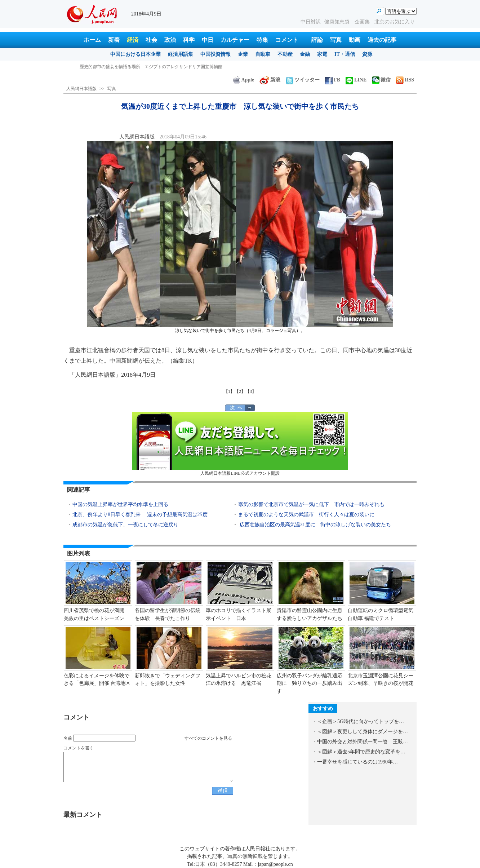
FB (333, 80)
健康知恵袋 (338, 22)
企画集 (363, 22)
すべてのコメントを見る (208, 738)
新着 (114, 40)
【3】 (251, 391)
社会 (151, 40)
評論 (317, 40)
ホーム (92, 40)
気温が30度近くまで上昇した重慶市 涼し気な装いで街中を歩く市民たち (151, 67)
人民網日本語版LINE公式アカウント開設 (240, 444)
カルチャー (235, 40)
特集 (262, 40)
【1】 (229, 391)
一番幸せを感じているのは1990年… (357, 762)
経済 (133, 40)
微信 (381, 80)
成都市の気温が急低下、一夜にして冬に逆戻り (125, 525)
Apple (244, 80)
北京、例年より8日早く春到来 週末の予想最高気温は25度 (140, 515)
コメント (287, 40)
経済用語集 (181, 54)
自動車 (263, 54)
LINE (356, 80)
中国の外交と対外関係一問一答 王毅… (363, 742)
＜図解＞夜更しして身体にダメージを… (363, 732)
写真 (336, 40)
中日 (208, 40)
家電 (322, 54)
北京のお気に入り (395, 22)
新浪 (270, 80)
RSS (405, 80)
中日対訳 (311, 22)
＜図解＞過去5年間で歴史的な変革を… (361, 752)
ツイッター (303, 80)
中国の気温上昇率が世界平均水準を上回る (120, 504)
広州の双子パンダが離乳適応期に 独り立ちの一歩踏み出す (310, 683)
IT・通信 (345, 54)
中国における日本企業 (135, 54)
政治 (170, 40)
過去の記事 (382, 40)
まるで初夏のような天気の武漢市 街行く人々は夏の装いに (306, 515)
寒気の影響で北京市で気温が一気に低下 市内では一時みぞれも (311, 504)
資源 (367, 54)
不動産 (285, 54)
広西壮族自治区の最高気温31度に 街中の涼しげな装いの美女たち (315, 525)
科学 (189, 40)
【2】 (240, 391)
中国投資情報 (215, 54)
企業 (243, 54)
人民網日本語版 (81, 89)
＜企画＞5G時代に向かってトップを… (361, 721)
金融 (305, 54)
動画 (355, 40)
